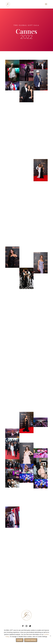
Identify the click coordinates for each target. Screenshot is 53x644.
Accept (20, 640)
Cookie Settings (31, 640)
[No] (50, 636)
